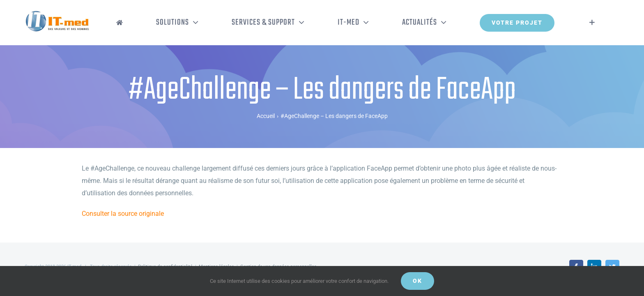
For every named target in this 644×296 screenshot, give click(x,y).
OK (417, 281)
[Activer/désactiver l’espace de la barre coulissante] (604, 23)
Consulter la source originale (123, 214)
